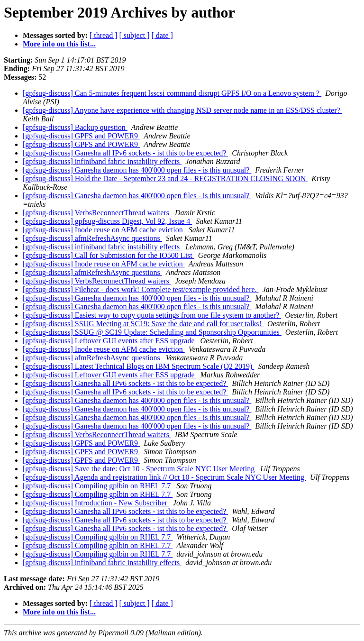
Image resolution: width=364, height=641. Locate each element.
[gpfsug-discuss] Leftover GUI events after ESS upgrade (110, 341)
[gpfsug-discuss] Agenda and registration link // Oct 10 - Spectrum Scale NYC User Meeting (164, 477)
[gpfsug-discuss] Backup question (75, 127)
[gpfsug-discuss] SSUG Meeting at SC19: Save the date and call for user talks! (143, 324)
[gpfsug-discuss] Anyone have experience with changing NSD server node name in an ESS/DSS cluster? (182, 110)
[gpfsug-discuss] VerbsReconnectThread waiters (97, 213)
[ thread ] (104, 35)
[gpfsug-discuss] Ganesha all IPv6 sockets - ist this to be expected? (125, 153)
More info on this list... (59, 44)
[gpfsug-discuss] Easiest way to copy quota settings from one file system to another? (152, 315)
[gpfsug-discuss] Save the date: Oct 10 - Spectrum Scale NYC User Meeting (140, 469)
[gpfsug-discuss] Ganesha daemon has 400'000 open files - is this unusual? (137, 170)
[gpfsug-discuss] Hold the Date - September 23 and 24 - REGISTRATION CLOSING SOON (165, 179)
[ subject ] (135, 35)
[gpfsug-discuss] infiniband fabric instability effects (102, 161)
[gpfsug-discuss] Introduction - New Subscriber (96, 503)
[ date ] (162, 35)
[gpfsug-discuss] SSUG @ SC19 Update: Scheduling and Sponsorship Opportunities (152, 332)
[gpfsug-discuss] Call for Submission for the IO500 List (109, 255)
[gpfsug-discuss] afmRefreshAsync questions (92, 238)
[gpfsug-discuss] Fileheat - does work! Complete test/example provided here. (141, 289)
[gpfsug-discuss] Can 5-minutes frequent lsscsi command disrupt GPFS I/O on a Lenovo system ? (172, 93)
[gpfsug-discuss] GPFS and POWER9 (81, 136)
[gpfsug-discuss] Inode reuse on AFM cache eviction (104, 230)
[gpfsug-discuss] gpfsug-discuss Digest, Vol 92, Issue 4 (107, 221)
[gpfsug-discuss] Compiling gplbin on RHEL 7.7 (98, 486)
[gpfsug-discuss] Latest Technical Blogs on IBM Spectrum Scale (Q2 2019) (138, 366)
